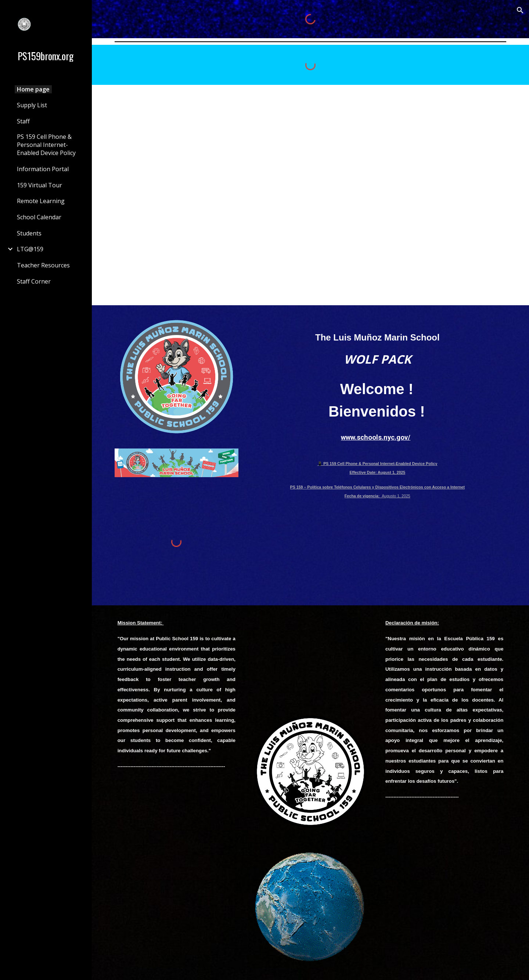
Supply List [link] (32, 105)
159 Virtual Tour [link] (39, 185)
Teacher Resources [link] (43, 265)
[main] (377, 344)
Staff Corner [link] (34, 281)
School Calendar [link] (39, 217)
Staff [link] (23, 121)
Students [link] (29, 233)
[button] (520, 10)
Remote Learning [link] (41, 201)
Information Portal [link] (43, 169)
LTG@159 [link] (30, 249)
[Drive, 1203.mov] (310, 657)
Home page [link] (33, 89)
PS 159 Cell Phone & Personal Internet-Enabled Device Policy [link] (46, 145)
